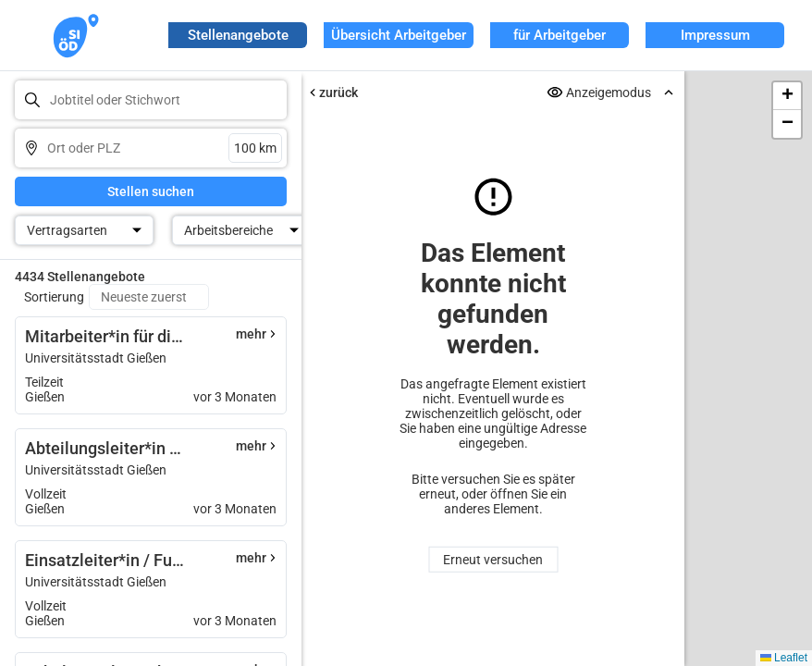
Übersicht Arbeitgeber (399, 35)
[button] (787, 96)
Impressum (715, 35)
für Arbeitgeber (560, 35)
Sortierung (54, 297)
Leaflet (784, 658)
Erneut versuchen (493, 560)
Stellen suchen (151, 191)
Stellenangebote (238, 35)
